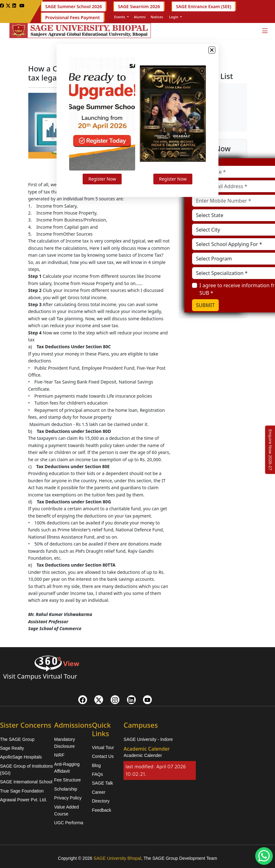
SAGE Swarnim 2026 (139, 6)
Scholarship (66, 789)
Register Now (106, 185)
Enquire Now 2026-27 (270, 450)
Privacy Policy (68, 798)
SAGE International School (26, 782)
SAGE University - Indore (148, 739)
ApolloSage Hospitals (21, 757)
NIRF (59, 755)
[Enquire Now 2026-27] (270, 450)
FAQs (97, 774)
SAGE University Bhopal (117, 858)
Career (99, 792)
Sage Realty (12, 748)
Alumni (140, 17)
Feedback (101, 810)
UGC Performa (69, 823)
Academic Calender (143, 755)
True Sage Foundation (22, 791)
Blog (96, 765)
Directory (101, 801)
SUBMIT (206, 305)
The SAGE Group (17, 739)
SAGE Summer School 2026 (74, 6)
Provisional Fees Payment (73, 17)
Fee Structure (67, 780)
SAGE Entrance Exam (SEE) (204, 6)
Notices (157, 17)
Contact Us (103, 756)
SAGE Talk (102, 783)
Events (119, 17)
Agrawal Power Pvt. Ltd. (23, 800)
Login (174, 17)
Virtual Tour (103, 748)
